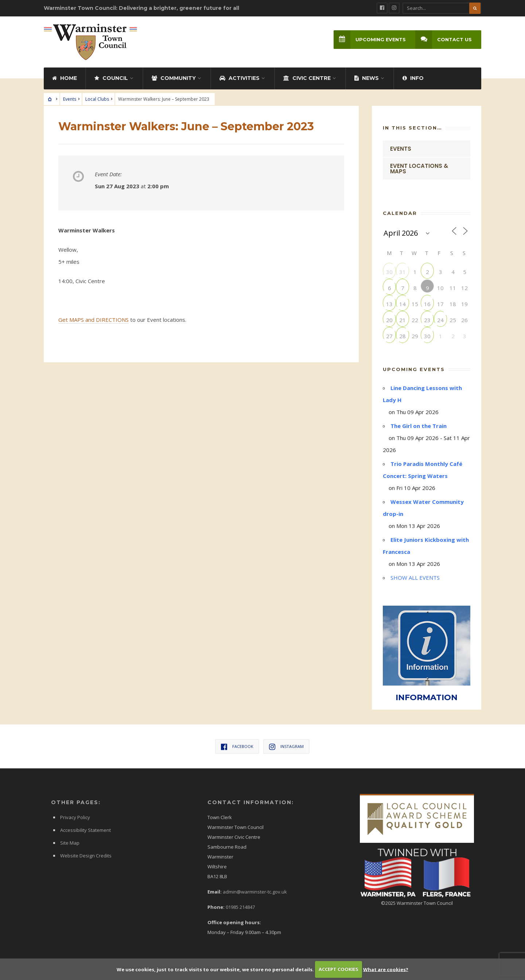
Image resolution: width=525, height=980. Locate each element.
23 (427, 320)
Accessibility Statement (85, 830)
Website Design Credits (86, 856)
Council (111, 78)
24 (440, 320)
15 (415, 304)
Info (413, 78)
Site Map (70, 843)
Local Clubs (97, 99)
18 (453, 304)
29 (415, 336)
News (367, 78)
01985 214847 (240, 907)
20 (389, 320)
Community (174, 78)
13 (389, 304)
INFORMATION (427, 697)
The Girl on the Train (419, 426)
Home (65, 78)
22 (415, 320)
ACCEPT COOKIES (339, 969)
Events (70, 99)
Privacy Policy (75, 817)
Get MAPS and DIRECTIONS (94, 320)
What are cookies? (386, 969)
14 (402, 304)
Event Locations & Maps (419, 169)
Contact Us (444, 40)
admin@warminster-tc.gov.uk (255, 892)
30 (389, 272)
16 (427, 304)
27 (389, 336)
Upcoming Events (370, 40)
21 (402, 320)
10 (440, 288)
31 (402, 272)
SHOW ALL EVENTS (415, 578)
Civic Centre (307, 78)
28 (402, 336)
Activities (240, 78)
